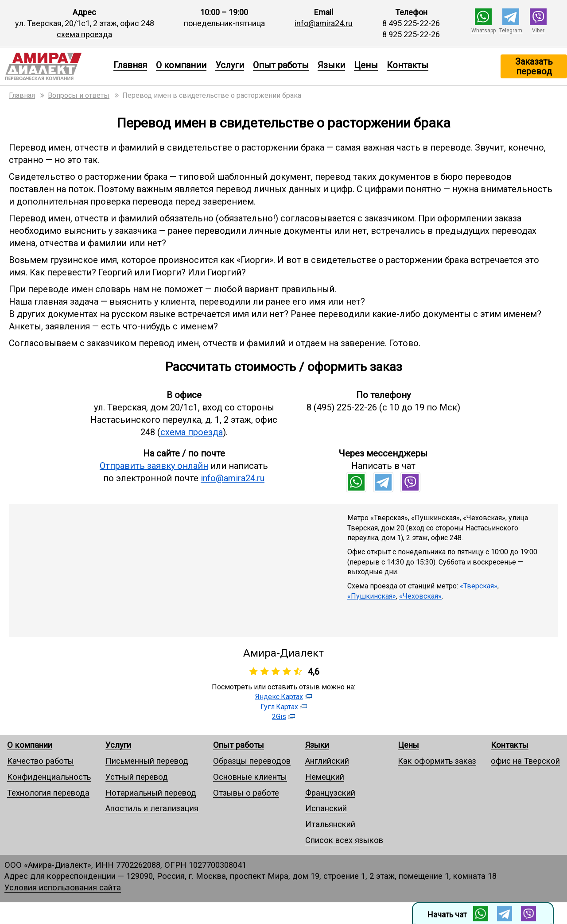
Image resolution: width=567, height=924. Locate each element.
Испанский (326, 808)
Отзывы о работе (246, 793)
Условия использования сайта (63, 887)
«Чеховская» (420, 596)
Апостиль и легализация (152, 808)
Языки (331, 65)
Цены (366, 65)
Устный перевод (137, 777)
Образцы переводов (252, 761)
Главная (130, 65)
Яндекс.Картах (279, 697)
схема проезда (84, 34)
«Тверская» (479, 586)
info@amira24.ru (324, 23)
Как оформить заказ (437, 761)
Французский (330, 793)
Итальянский (330, 824)
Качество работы (41, 761)
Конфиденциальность (49, 777)
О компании (181, 65)
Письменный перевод (147, 761)
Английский (327, 761)
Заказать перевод (534, 66)
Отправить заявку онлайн (154, 466)
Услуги (230, 65)
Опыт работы (281, 65)
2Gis (279, 717)
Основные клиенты (250, 777)
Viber (538, 31)
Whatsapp (484, 31)
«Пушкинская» (372, 596)
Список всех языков (344, 840)
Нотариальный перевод (151, 793)
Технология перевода (48, 793)
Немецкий (325, 777)
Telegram (511, 31)
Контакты (408, 65)
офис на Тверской (525, 761)
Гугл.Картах (279, 707)
